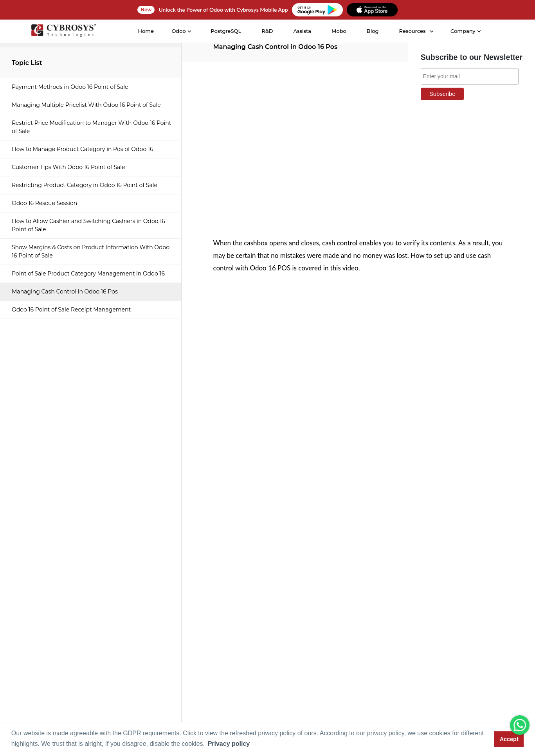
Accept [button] (509, 739)
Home (146, 31)
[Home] (63, 31)
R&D (267, 31)
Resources (412, 31)
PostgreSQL (226, 31)
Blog (372, 31)
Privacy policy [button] (229, 744)
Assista (302, 31)
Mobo (339, 31)
